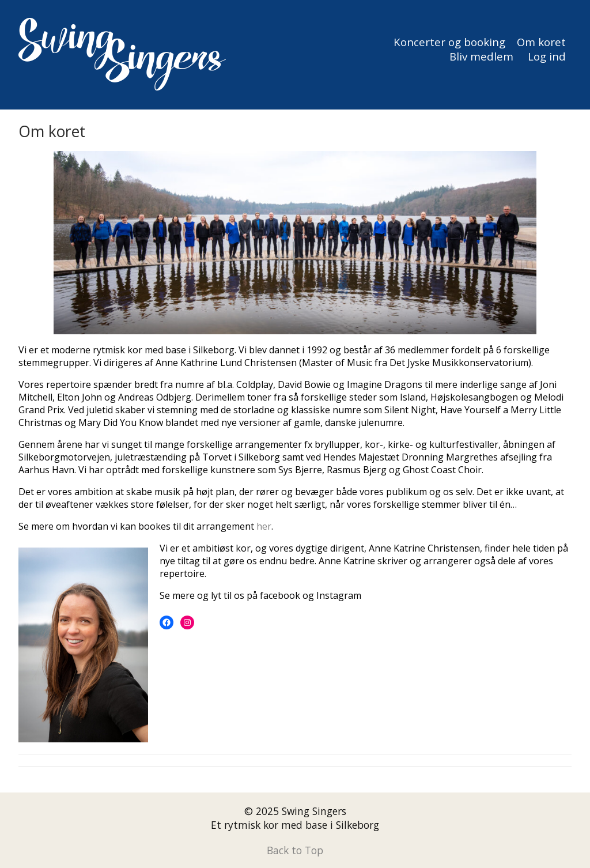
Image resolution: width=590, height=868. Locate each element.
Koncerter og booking (449, 42)
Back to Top (295, 850)
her (264, 526)
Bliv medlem (481, 56)
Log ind (547, 56)
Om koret (541, 42)
